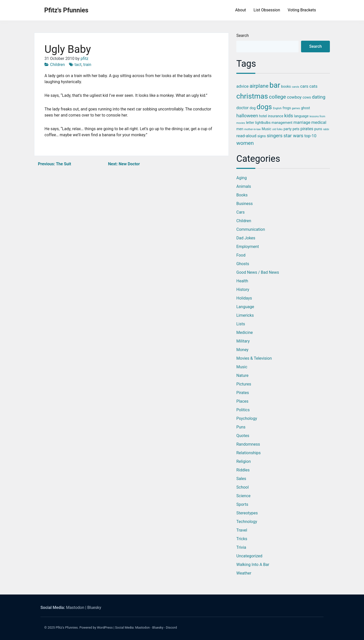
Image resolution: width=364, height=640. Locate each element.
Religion (244, 461)
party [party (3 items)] (288, 129)
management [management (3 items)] (282, 123)
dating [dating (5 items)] (319, 97)
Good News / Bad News (258, 272)
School (243, 487)
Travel (242, 530)
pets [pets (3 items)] (296, 129)
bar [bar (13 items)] (275, 85)
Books (242, 195)
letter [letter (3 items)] (250, 123)
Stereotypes (247, 513)
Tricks (242, 539)
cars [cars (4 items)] (304, 86)
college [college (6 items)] (277, 97)
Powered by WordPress (96, 627)
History (243, 290)
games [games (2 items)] (296, 108)
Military (243, 341)
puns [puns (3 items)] (318, 129)
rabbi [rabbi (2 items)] (326, 129)
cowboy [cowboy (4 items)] (294, 97)
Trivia (241, 547)
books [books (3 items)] (286, 86)
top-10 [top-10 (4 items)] (310, 136)
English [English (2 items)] (277, 108)
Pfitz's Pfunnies (66, 10)
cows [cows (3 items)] (307, 97)
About (241, 10)
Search (243, 36)
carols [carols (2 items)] (295, 87)
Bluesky (94, 608)
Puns (241, 427)
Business (245, 204)
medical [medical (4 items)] (319, 122)
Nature (242, 375)
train (87, 65)
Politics (243, 410)
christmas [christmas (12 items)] (252, 96)
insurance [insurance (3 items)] (276, 116)
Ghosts (243, 264)
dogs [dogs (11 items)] (264, 107)
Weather (244, 573)
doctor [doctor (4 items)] (242, 108)
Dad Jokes (246, 238)
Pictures (244, 384)
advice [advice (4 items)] (242, 86)
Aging (242, 178)
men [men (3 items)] (240, 129)
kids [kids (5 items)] (289, 116)
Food (241, 255)
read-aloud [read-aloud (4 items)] (246, 136)
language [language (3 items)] (301, 116)
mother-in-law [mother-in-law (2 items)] (252, 129)
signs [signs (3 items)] (261, 136)
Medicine (245, 333)
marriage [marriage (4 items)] (302, 122)
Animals (244, 186)
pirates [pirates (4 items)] (307, 129)
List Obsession (267, 10)
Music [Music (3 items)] (266, 129)
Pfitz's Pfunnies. (67, 627)
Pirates (243, 393)
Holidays (244, 298)
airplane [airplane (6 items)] (259, 86)
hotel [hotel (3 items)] (263, 116)
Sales (241, 479)
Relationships (248, 453)
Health (242, 281)
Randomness (248, 444)
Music (242, 367)
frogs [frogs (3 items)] (287, 108)
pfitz (85, 59)
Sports (242, 504)
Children (58, 65)
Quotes (243, 436)
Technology (247, 522)
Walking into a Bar (253, 565)
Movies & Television (254, 358)
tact (78, 65)
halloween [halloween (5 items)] (247, 116)
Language (245, 307)
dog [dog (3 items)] (253, 108)
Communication (251, 229)
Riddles (243, 470)
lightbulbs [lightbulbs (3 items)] (263, 123)
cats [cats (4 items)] (313, 86)
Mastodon (75, 608)
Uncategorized (249, 556)
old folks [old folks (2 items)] (277, 129)
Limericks (245, 315)
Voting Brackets (302, 10)
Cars (241, 212)
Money (242, 350)
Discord (171, 627)
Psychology (247, 418)
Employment (248, 247)
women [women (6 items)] (245, 143)
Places (242, 401)
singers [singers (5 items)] (275, 136)
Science (243, 496)
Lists (241, 324)
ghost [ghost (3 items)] (305, 108)
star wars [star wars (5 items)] (293, 136)
